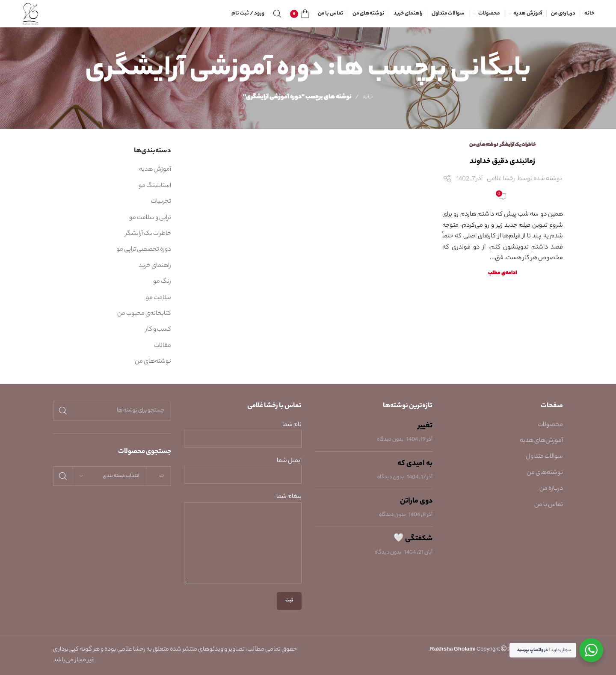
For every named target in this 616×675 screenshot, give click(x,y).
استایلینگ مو (155, 186)
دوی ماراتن (416, 501)
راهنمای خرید (155, 266)
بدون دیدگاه (390, 440)
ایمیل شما (243, 468)
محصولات (550, 425)
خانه (368, 98)
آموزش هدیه (155, 170)
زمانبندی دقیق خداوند (502, 162)
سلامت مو (158, 298)
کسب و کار (158, 330)
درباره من (551, 489)
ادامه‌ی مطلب (502, 273)
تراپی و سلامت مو (150, 218)
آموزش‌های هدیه (541, 441)
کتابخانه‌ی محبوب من (144, 314)
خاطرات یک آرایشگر (518, 145)
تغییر (425, 426)
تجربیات (161, 202)
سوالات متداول (544, 457)
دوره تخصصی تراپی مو (144, 250)
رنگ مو (162, 282)
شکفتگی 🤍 (413, 539)
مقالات (163, 346)
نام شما (243, 432)
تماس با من (549, 505)
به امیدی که (415, 464)
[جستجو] (277, 14)
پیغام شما (243, 520)
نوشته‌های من (484, 145)
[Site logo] (31, 14)
